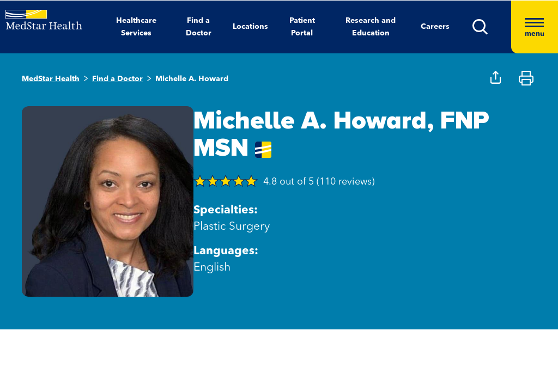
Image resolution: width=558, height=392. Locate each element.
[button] (492, 27)
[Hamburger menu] (535, 27)
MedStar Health (51, 79)
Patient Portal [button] (302, 27)
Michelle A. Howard (192, 79)
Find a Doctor (117, 79)
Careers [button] (435, 27)
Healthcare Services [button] (136, 27)
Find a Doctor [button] (199, 27)
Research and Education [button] (371, 27)
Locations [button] (250, 27)
